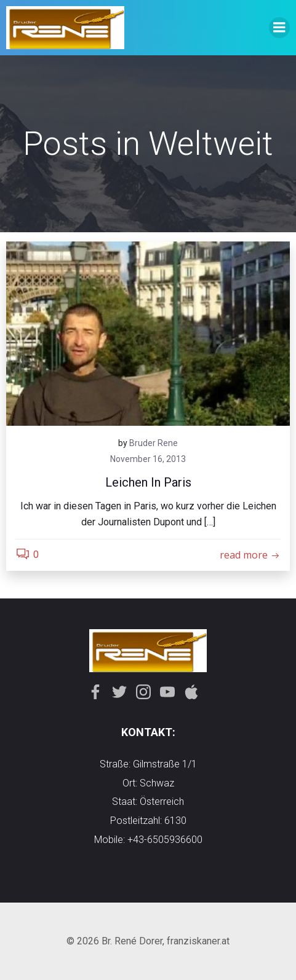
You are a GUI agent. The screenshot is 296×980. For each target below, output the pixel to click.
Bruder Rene (154, 443)
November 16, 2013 (148, 459)
